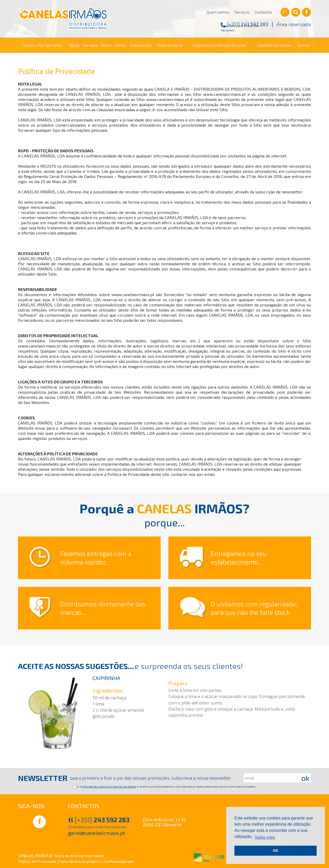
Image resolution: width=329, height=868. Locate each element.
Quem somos (218, 12)
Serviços (242, 12)
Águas (74, 45)
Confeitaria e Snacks (274, 45)
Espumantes (141, 45)
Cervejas (90, 45)
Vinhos (120, 45)
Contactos (263, 12)
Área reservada (294, 24)
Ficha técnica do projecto (80, 861)
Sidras (106, 45)
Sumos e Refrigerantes (43, 45)
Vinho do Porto (170, 45)
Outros (303, 45)
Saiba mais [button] (265, 837)
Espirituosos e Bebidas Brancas (219, 45)
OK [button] (276, 851)
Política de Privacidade (38, 861)
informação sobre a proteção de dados (109, 786)
